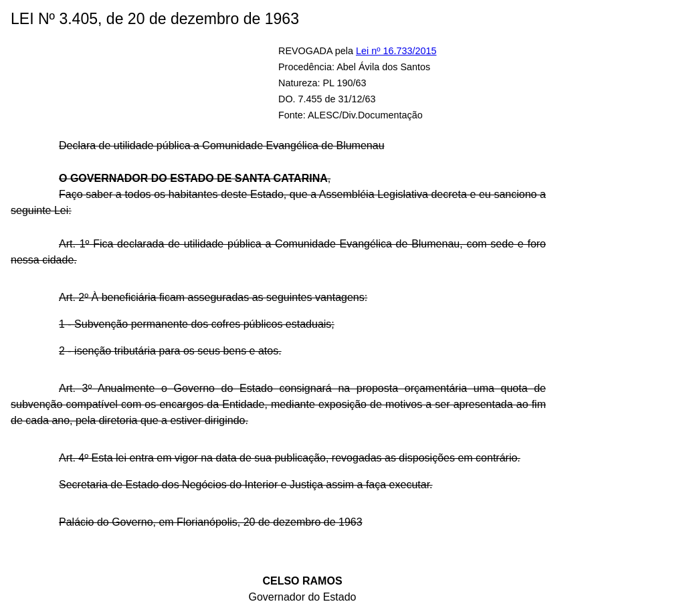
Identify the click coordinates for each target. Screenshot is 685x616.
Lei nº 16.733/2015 (396, 51)
